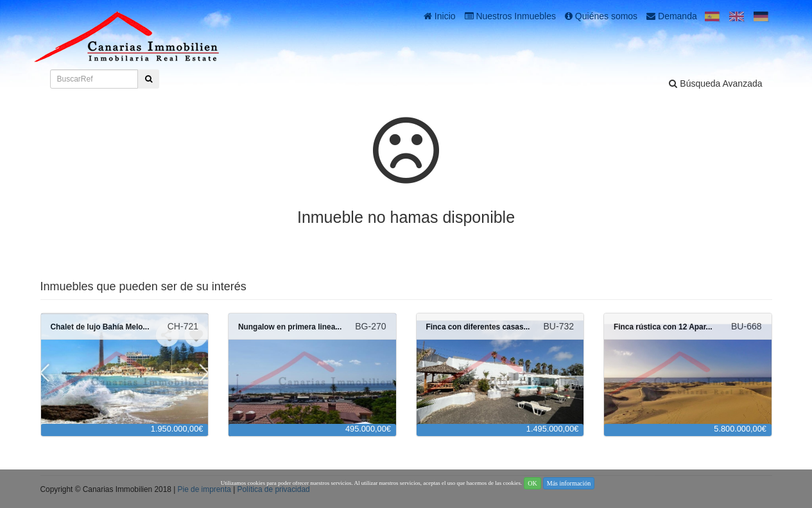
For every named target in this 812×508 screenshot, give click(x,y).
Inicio (440, 16)
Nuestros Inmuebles (510, 16)
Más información (569, 483)
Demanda (672, 16)
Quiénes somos (601, 16)
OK (532, 483)
